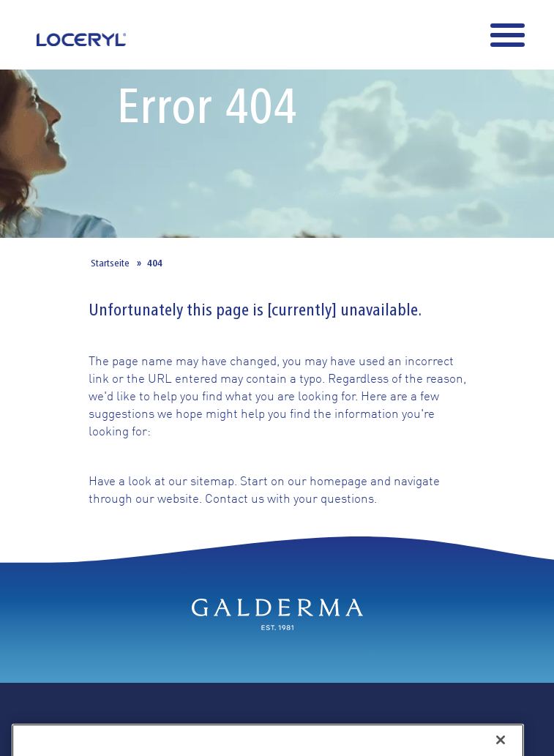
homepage (338, 480)
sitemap (212, 480)
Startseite (110, 263)
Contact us (235, 498)
